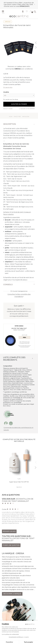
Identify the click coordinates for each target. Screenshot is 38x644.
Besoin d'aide (8, 109)
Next (36, 47)
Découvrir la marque (12, 594)
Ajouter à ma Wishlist (28, 109)
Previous (36, 43)
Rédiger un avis (9, 531)
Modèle (6, 92)
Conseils (8, 285)
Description (10, 124)
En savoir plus (8, 87)
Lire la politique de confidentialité (10, 634)
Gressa (8, 22)
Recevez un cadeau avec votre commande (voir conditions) (19, 68)
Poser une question (11, 545)
